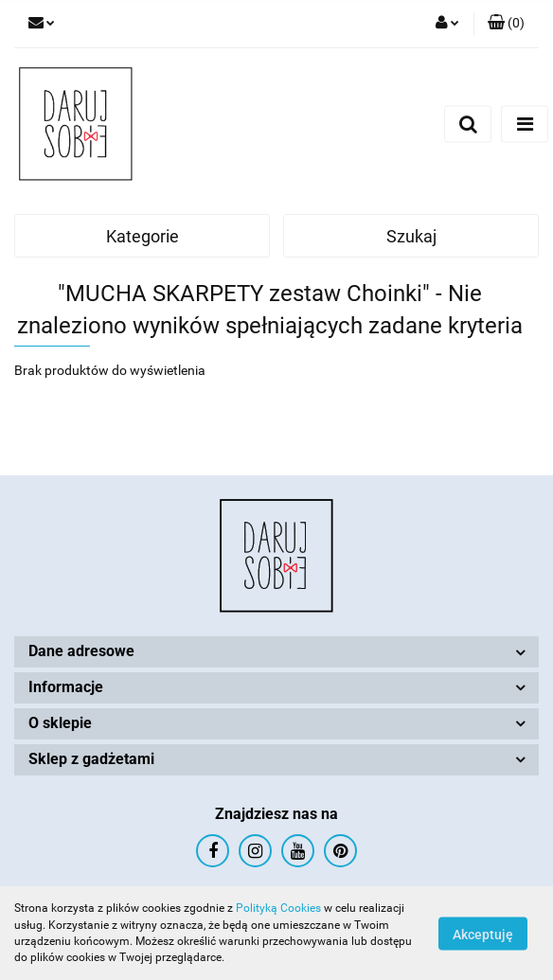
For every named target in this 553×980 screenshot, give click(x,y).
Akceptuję (483, 934)
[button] (506, 24)
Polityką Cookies (278, 908)
